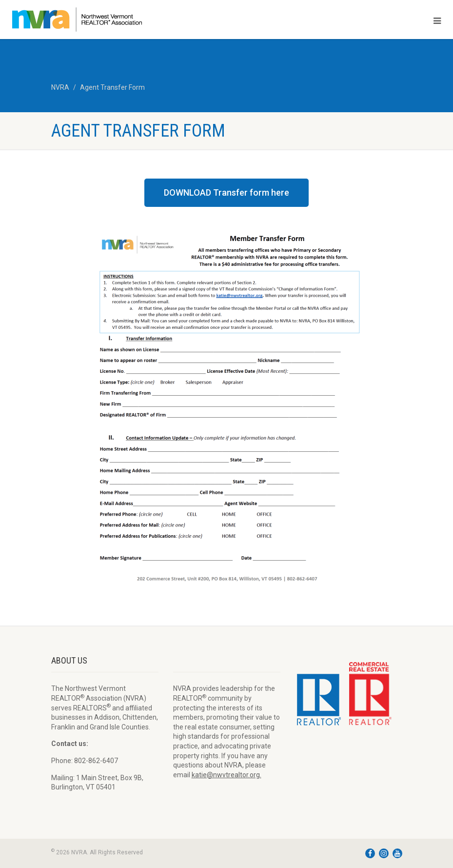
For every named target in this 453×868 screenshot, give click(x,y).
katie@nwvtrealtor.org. (226, 775)
